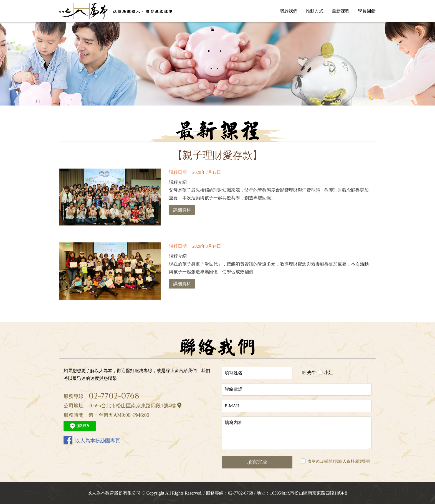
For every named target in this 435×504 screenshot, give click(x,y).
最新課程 (341, 11)
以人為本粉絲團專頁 (92, 440)
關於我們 (289, 11)
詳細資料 (182, 210)
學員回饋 (367, 11)
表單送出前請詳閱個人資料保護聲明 (339, 461)
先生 (312, 373)
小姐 (328, 373)
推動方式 (315, 11)
